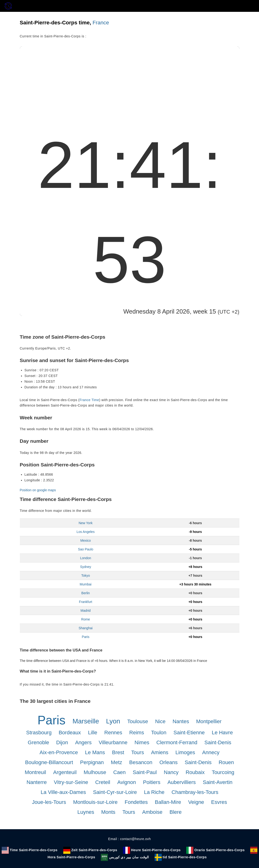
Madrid (86, 611)
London (86, 558)
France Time (89, 400)
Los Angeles (85, 532)
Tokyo (86, 576)
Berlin (86, 593)
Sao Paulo (86, 549)
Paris (86, 637)
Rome (86, 619)
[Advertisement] (130, 82)
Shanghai (86, 628)
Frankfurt (85, 602)
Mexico (85, 540)
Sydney (86, 567)
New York (86, 523)
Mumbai (86, 584)
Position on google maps (38, 490)
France (101, 23)
